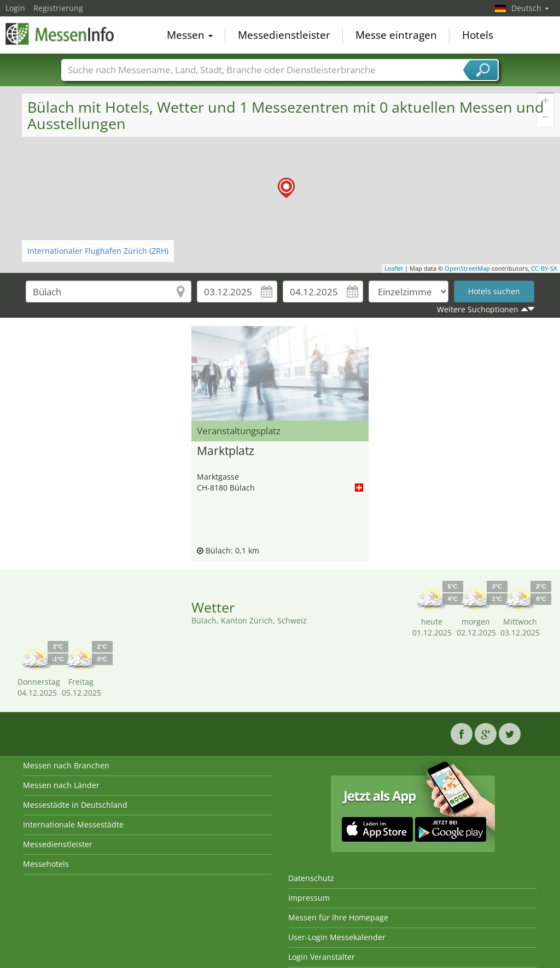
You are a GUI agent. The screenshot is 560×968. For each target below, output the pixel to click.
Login (15, 8)
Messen (190, 35)
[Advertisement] (97, 353)
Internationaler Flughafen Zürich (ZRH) (98, 251)
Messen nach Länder (61, 785)
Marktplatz (226, 451)
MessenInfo (60, 34)
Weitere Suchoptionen (478, 309)
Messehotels (46, 864)
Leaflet (394, 268)
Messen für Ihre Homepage (338, 917)
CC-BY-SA (544, 268)
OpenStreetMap (467, 268)
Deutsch (530, 8)
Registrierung (58, 8)
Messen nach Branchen (66, 765)
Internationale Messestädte (73, 824)
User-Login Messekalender (337, 937)
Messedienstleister (284, 35)
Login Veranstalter (322, 957)
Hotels (478, 35)
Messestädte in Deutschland (75, 805)
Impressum (309, 898)
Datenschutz (311, 878)
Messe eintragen (396, 35)
